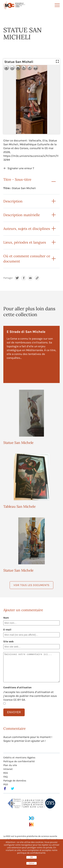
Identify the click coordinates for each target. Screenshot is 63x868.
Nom (6, 618)
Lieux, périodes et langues (25, 242)
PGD (6, 784)
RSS (6, 773)
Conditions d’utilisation (17, 687)
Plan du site (10, 765)
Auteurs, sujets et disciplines (27, 229)
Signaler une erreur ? (21, 168)
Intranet (8, 769)
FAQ (5, 777)
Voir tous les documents (31, 585)
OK (31, 857)
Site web (8, 641)
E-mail (7, 630)
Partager (8, 278)
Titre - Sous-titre (17, 179)
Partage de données (15, 781)
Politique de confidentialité (19, 761)
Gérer (32, 863)
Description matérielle (22, 215)
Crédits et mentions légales (19, 757)
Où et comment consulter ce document (27, 259)
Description (13, 201)
